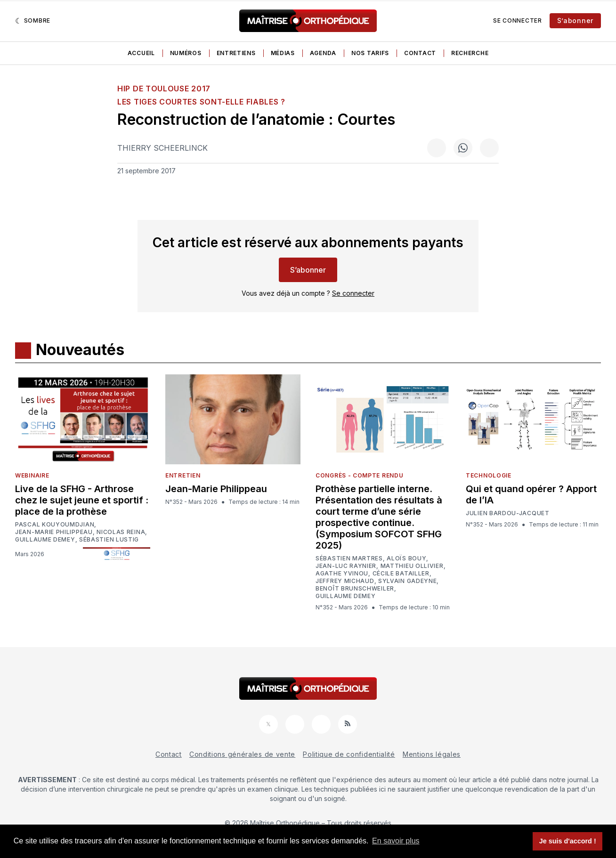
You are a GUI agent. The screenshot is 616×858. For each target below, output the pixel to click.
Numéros (186, 53)
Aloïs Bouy (406, 559)
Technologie (489, 475)
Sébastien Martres (349, 559)
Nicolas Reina (121, 532)
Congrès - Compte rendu (359, 475)
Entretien (183, 475)
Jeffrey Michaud (345, 581)
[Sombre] (33, 21)
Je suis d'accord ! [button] (568, 841)
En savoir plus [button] (396, 841)
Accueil (141, 53)
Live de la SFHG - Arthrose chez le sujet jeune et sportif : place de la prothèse (82, 500)
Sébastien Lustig (109, 540)
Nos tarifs (370, 53)
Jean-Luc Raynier (346, 566)
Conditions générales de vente (242, 754)
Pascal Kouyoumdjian (55, 525)
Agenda (323, 53)
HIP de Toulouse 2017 (164, 89)
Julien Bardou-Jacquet (508, 513)
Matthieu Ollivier (412, 566)
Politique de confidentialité (349, 754)
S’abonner (575, 20)
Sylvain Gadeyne (408, 581)
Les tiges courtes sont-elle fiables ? (201, 102)
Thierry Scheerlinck (162, 148)
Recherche (470, 53)
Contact (420, 53)
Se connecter (517, 20)
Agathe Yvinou (342, 574)
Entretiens (236, 53)
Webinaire (32, 475)
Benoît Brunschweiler (355, 589)
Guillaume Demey (45, 540)
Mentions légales (432, 754)
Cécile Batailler (401, 574)
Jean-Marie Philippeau (54, 532)
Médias (283, 53)
